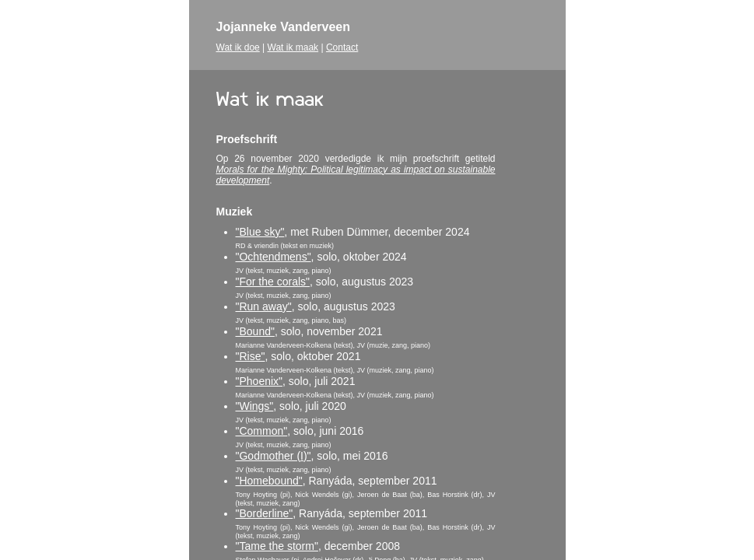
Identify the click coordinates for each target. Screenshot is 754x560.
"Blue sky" (260, 232)
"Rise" (251, 356)
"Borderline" (265, 513)
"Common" (262, 431)
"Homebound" (269, 481)
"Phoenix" (260, 381)
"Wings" (255, 406)
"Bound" (255, 331)
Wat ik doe (238, 47)
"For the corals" (273, 282)
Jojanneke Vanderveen (284, 27)
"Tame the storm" (277, 546)
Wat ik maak (293, 47)
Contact (342, 47)
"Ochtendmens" (274, 257)
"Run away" (264, 306)
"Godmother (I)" (274, 456)
